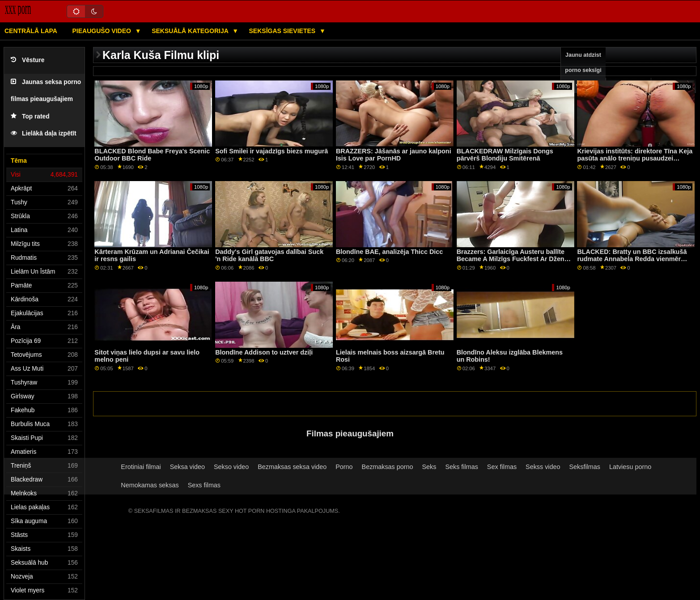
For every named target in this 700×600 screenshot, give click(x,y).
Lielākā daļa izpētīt (44, 133)
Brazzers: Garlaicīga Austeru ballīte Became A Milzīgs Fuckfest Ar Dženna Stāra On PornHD (514, 259)
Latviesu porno (630, 467)
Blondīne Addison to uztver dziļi (264, 352)
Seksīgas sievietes (283, 31)
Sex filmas (502, 467)
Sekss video (543, 467)
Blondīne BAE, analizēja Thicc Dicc (389, 252)
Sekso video (231, 467)
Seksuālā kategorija (191, 31)
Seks (429, 467)
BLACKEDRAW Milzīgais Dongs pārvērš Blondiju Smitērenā (505, 155)
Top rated (30, 116)
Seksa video (187, 467)
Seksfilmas (585, 467)
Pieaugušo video (102, 31)
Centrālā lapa (31, 31)
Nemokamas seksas (150, 485)
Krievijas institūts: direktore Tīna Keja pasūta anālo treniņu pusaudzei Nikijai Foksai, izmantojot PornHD (635, 158)
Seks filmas (461, 467)
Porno (344, 467)
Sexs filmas (204, 485)
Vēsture (28, 60)
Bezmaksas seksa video (292, 467)
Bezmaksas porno (388, 467)
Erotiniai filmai (141, 467)
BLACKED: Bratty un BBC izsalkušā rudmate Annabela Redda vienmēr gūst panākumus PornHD (632, 259)
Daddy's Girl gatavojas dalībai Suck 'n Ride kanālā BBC (269, 256)
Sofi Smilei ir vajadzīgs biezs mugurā (272, 151)
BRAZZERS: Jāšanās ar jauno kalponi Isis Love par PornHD (394, 155)
